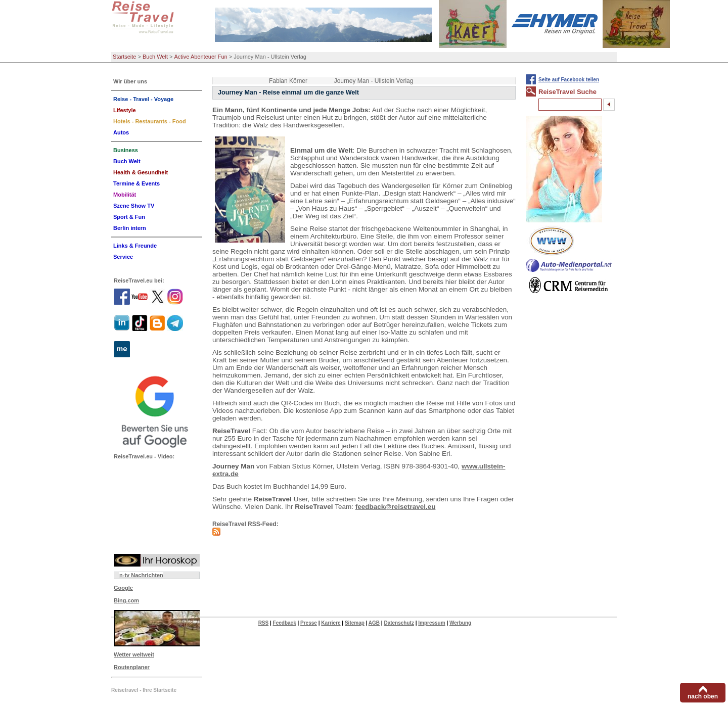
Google (123, 588)
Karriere (331, 623)
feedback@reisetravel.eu (396, 507)
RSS (264, 623)
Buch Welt (155, 57)
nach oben (703, 696)
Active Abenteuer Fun (201, 57)
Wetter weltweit (134, 654)
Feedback (285, 623)
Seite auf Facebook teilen (569, 80)
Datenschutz (399, 623)
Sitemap (355, 623)
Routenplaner (132, 667)
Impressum (431, 623)
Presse (309, 623)
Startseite (124, 57)
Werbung (460, 623)
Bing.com (126, 600)
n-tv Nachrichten (141, 575)
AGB (374, 623)
